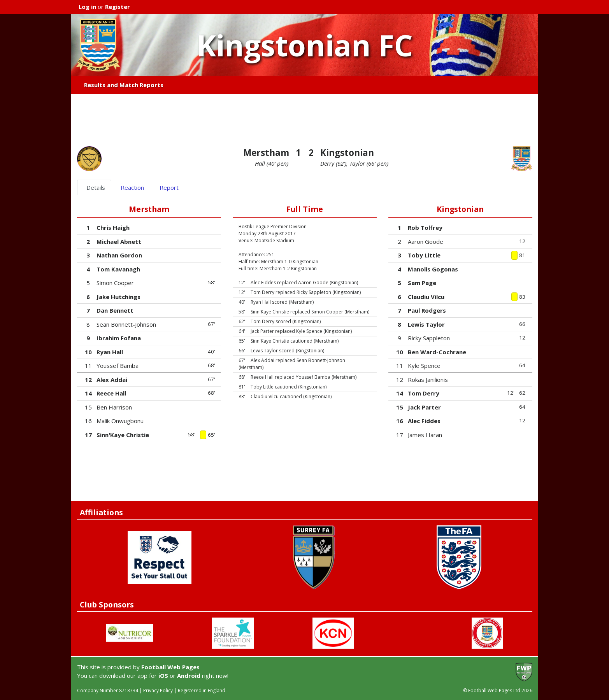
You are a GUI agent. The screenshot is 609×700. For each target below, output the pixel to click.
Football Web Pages (170, 667)
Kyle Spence (424, 366)
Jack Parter (424, 407)
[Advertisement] (305, 120)
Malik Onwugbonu (120, 421)
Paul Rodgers (427, 310)
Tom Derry (424, 393)
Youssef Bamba (118, 366)
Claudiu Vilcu (426, 297)
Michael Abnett (119, 241)
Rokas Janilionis (428, 380)
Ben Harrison (114, 407)
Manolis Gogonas (433, 269)
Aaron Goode (426, 241)
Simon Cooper (115, 283)
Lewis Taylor (426, 324)
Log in (87, 7)
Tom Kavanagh (118, 269)
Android (189, 675)
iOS (163, 675)
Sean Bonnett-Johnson (126, 324)
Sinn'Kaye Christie (123, 435)
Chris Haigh (113, 227)
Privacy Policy (158, 690)
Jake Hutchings (118, 297)
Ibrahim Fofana (119, 338)
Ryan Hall (110, 352)
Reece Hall (111, 393)
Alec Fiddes (424, 421)
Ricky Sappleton (429, 338)
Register (118, 7)
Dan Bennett (115, 310)
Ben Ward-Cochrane (437, 352)
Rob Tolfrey (425, 227)
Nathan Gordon (119, 255)
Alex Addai (112, 380)
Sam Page (422, 283)
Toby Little (424, 255)
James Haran (425, 435)
